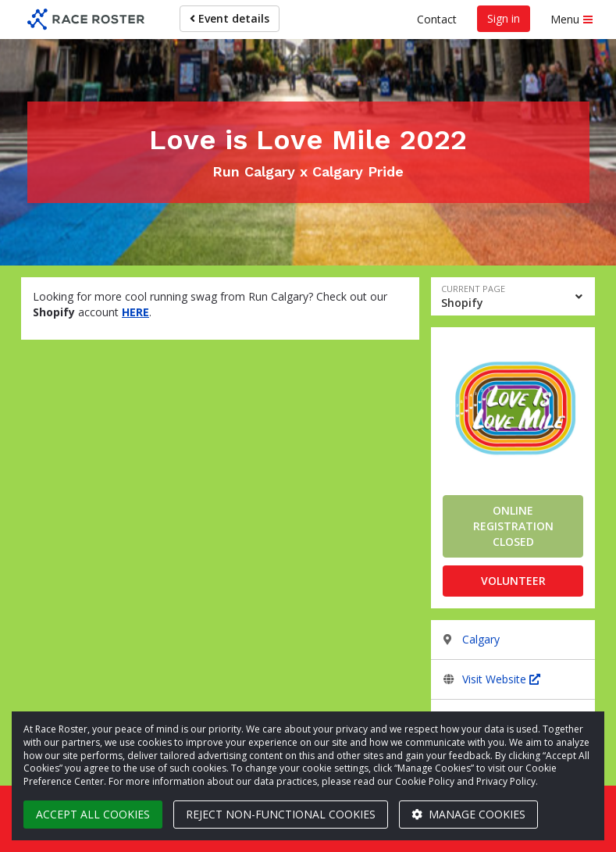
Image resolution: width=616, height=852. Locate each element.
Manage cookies (468, 814)
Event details (230, 18)
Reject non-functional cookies (281, 814)
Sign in (504, 18)
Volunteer (513, 581)
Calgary (481, 639)
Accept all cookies (93, 814)
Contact (437, 19)
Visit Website (501, 679)
